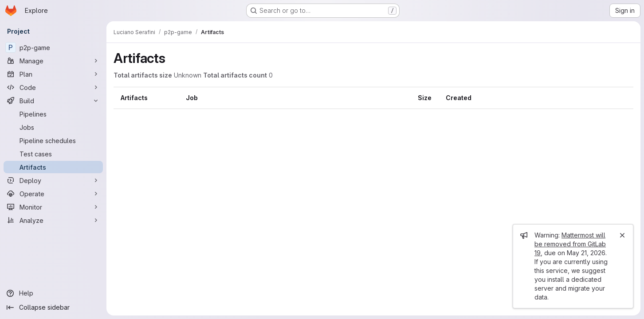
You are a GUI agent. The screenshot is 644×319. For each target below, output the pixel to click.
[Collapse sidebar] (53, 307)
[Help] (53, 293)
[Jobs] (53, 127)
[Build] (53, 101)
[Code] (53, 87)
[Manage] (53, 61)
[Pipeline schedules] (53, 140)
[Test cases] (53, 154)
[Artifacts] (53, 167)
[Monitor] (53, 207)
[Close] (622, 235)
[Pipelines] (53, 114)
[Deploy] (53, 180)
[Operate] (53, 194)
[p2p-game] (53, 47)
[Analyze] (53, 220)
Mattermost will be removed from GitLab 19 (570, 244)
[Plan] (53, 74)
